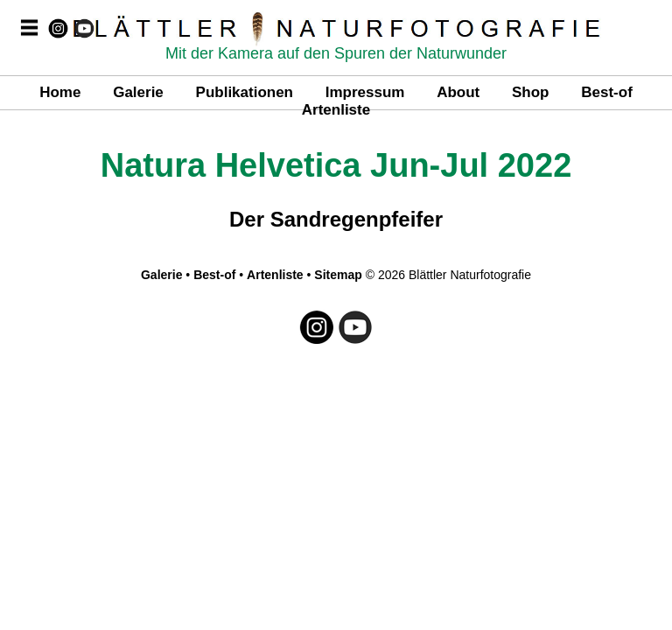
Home (60, 92)
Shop (531, 92)
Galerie (138, 92)
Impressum (365, 92)
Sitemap (338, 275)
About (458, 92)
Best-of (607, 92)
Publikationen (245, 92)
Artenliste (336, 110)
